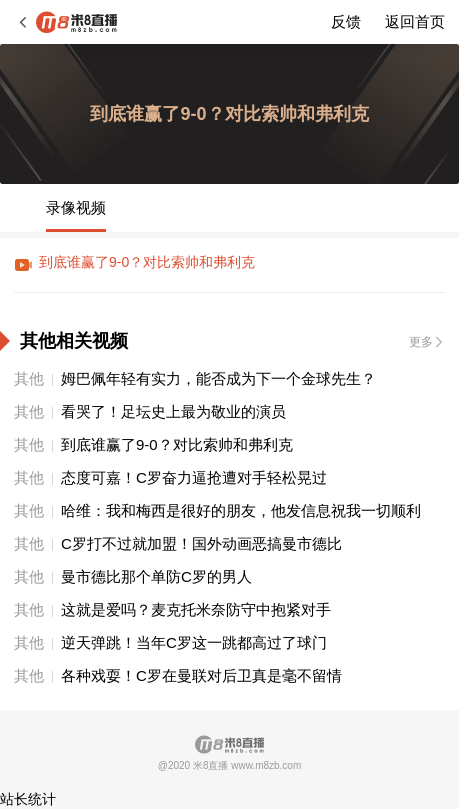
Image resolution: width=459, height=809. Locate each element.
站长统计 (28, 799)
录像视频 (76, 207)
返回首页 (415, 21)
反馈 (346, 21)
